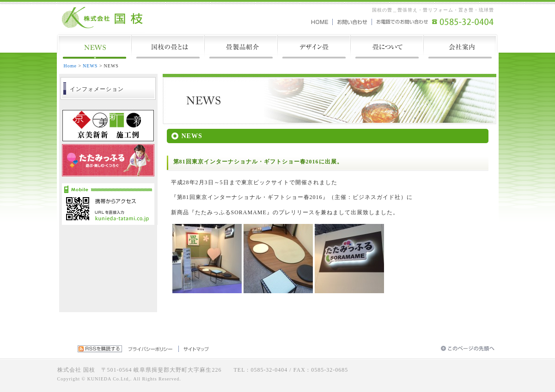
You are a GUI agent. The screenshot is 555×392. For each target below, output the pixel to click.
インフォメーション (97, 89)
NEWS (90, 66)
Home (70, 66)
